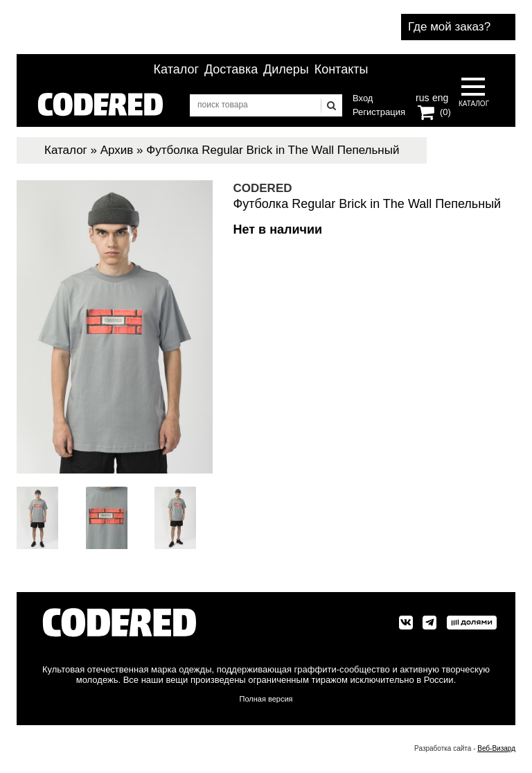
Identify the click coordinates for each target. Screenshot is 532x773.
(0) (445, 112)
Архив (117, 150)
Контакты (342, 69)
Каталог (176, 69)
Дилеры (286, 69)
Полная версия (266, 699)
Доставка (231, 69)
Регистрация (379, 112)
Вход (363, 98)
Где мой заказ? (449, 27)
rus (422, 96)
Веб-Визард (496, 748)
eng (439, 96)
